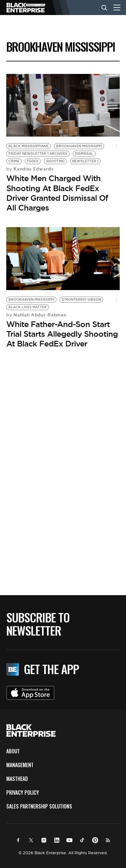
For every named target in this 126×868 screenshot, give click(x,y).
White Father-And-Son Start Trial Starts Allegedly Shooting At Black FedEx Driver (62, 334)
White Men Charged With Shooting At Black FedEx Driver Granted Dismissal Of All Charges (57, 193)
